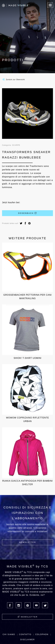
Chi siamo (9, 634)
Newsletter (28, 542)
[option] (28, 114)
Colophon (42, 634)
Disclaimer (28, 640)
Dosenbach (28, 213)
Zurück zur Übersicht (13, 79)
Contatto (25, 634)
